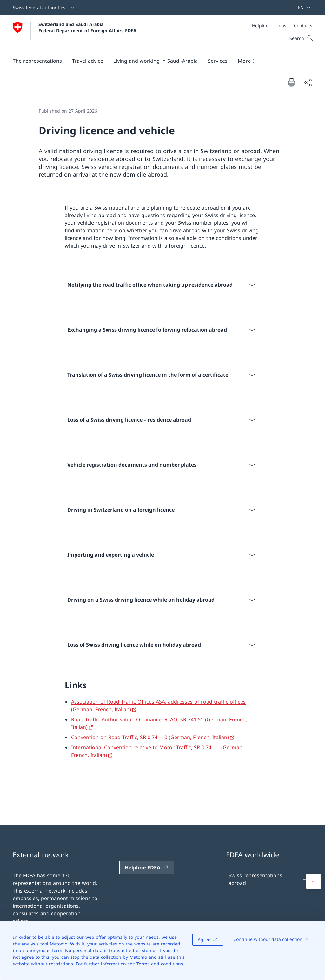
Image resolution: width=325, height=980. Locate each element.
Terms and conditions (160, 964)
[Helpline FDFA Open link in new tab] (147, 867)
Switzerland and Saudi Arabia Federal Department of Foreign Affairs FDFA (87, 27)
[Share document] (308, 82)
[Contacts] (303, 26)
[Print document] (291, 82)
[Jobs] (282, 26)
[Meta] (282, 26)
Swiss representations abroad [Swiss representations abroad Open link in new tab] (269, 879)
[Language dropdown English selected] (302, 7)
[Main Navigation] (157, 61)
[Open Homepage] (75, 33)
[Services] (218, 61)
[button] (37, 61)
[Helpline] (261, 26)
